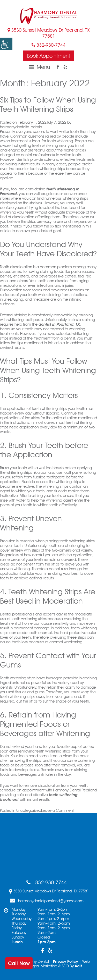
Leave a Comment (57, 810)
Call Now (19, 963)
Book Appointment (48, 56)
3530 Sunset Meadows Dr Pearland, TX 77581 (48, 33)
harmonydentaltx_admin (21, 127)
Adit (78, 966)
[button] (6, 44)
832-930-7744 (48, 45)
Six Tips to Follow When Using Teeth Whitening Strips (48, 104)
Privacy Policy (66, 961)
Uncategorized (29, 810)
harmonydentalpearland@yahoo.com (47, 901)
